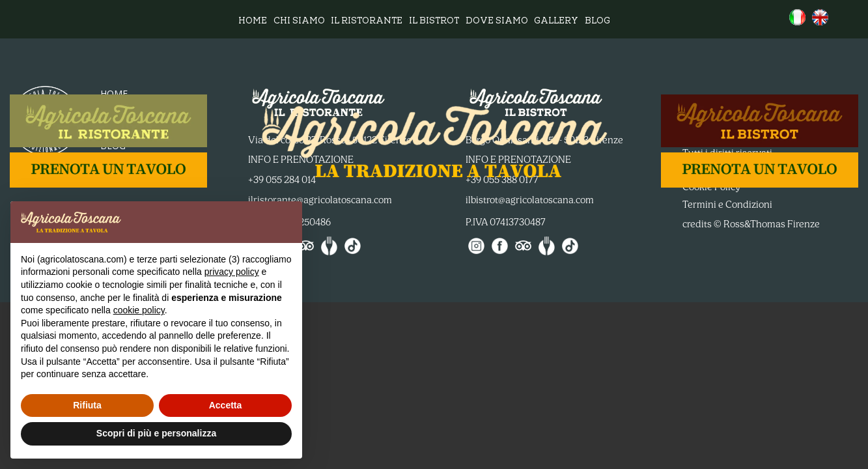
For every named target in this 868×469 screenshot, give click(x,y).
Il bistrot (434, 22)
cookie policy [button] (139, 310)
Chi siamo (299, 22)
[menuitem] (797, 17)
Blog (597, 22)
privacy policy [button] (232, 272)
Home (253, 22)
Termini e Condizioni (727, 205)
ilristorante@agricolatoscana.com (320, 200)
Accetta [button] (226, 405)
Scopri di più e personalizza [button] (156, 433)
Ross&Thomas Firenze (772, 224)
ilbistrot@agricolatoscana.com (530, 200)
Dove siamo (497, 22)
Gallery (556, 22)
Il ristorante (367, 22)
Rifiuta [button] (87, 405)
